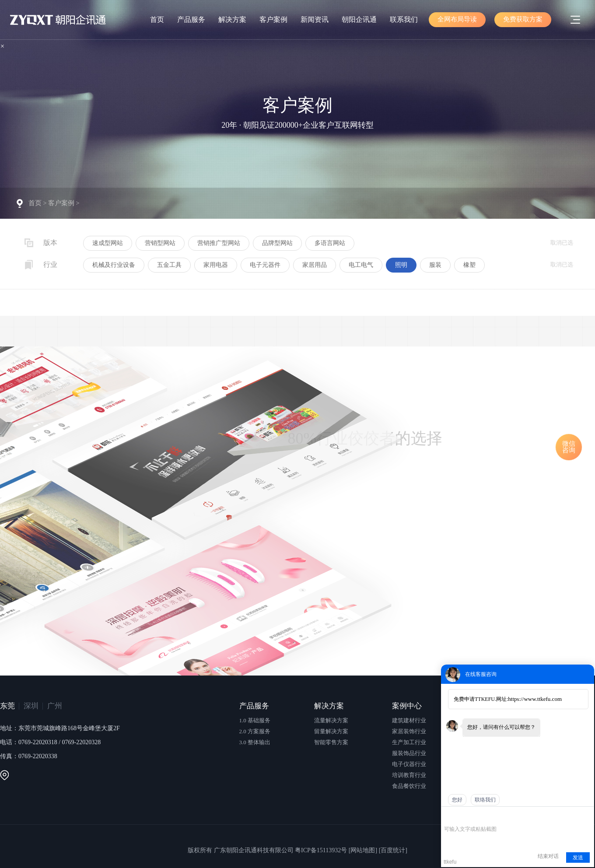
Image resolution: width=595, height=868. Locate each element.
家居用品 (315, 265)
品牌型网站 (277, 243)
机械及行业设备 (114, 265)
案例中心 (407, 706)
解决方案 (232, 19)
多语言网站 (330, 243)
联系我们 (404, 19)
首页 (157, 19)
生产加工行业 (409, 742)
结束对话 (548, 856)
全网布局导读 (457, 19)
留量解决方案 (331, 731)
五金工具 (169, 265)
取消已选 (562, 243)
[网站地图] (363, 850)
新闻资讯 (315, 19)
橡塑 (469, 265)
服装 (435, 265)
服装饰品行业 (409, 753)
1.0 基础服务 (255, 720)
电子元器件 (265, 265)
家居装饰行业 (409, 731)
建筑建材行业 (409, 720)
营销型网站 (160, 243)
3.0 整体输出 (255, 742)
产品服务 (191, 19)
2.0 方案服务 (255, 731)
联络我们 (485, 800)
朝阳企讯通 (359, 19)
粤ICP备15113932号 (321, 850)
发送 (578, 857)
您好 (457, 800)
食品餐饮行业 (409, 786)
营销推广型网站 (219, 243)
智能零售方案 (331, 742)
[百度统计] (393, 850)
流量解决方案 (331, 720)
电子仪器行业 (409, 764)
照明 (401, 265)
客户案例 (273, 19)
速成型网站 (108, 243)
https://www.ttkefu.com (535, 699)
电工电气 (361, 265)
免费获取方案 (523, 19)
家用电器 (216, 265)
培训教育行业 (409, 775)
